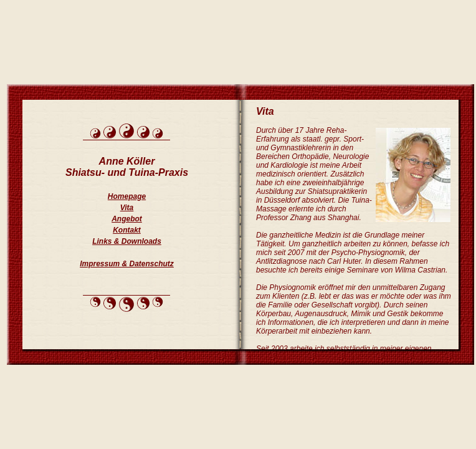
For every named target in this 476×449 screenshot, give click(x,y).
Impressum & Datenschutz (127, 264)
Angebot (127, 219)
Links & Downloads (127, 241)
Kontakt (127, 230)
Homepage (127, 196)
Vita (127, 208)
